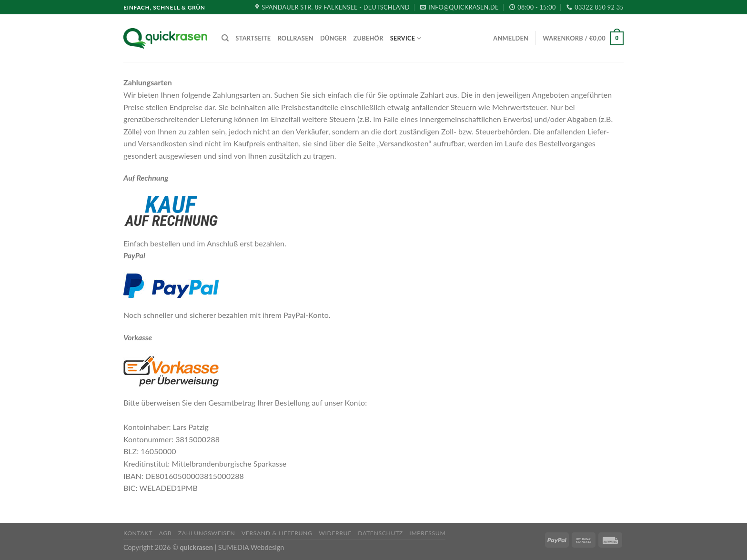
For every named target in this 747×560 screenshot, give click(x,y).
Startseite (253, 38)
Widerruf (335, 533)
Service (406, 38)
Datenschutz (380, 533)
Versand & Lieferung (277, 533)
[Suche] (225, 38)
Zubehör (368, 38)
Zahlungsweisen (207, 533)
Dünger (333, 38)
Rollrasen (295, 38)
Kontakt (138, 533)
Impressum (427, 533)
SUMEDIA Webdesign (251, 547)
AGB (166, 533)
